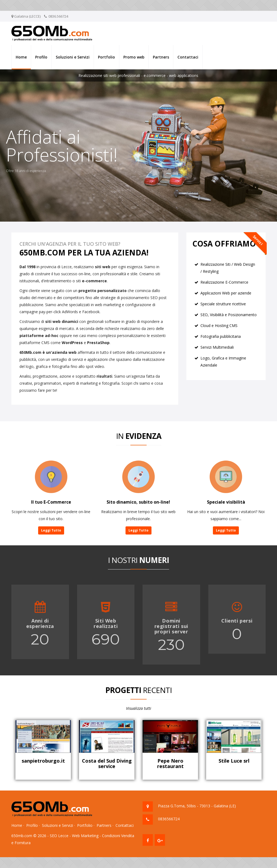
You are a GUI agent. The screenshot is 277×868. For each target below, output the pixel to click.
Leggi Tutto (51, 530)
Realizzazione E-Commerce (224, 282)
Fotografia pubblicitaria (221, 336)
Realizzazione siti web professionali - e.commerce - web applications (138, 75)
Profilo (41, 57)
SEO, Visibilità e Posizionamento (229, 315)
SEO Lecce (59, 836)
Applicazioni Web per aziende (226, 293)
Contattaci (188, 57)
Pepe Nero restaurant (170, 763)
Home (21, 57)
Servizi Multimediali (217, 347)
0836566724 (169, 819)
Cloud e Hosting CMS (219, 325)
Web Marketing (85, 836)
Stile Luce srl (234, 761)
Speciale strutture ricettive (223, 304)
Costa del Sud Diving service (107, 763)
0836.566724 (58, 16)
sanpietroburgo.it (43, 761)
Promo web (134, 57)
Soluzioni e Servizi (73, 57)
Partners (161, 57)
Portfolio (106, 57)
